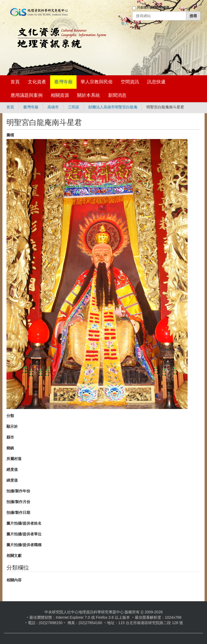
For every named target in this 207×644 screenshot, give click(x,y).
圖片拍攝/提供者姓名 (24, 523)
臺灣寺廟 (63, 82)
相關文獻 (14, 556)
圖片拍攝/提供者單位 (24, 534)
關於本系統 (89, 95)
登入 (125, 23)
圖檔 (10, 135)
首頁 (15, 82)
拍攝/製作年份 (18, 491)
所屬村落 (14, 459)
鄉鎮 (10, 448)
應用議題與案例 (27, 95)
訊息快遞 (156, 82)
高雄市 (53, 107)
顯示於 (12, 426)
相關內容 (14, 580)
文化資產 (37, 82)
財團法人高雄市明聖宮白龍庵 (113, 107)
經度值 (12, 469)
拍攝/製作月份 (18, 502)
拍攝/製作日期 (18, 513)
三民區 (74, 107)
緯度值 (12, 480)
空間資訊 (130, 82)
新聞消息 (117, 95)
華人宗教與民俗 (97, 82)
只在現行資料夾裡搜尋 (153, 8)
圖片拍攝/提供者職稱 (24, 545)
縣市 (10, 437)
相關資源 (60, 95)
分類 (10, 416)
